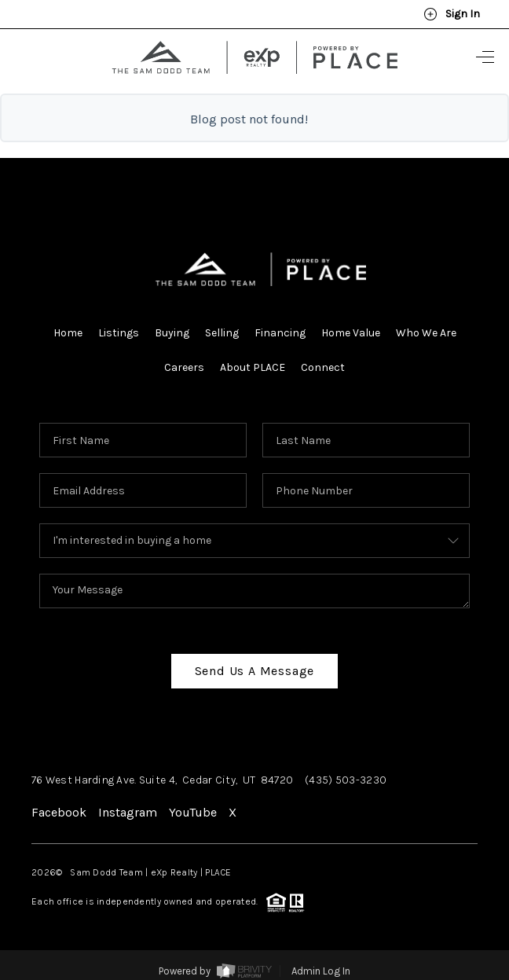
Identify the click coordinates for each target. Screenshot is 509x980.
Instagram (128, 812)
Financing (280, 333)
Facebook (59, 812)
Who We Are (426, 333)
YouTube (193, 812)
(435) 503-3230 (346, 780)
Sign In (452, 14)
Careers (184, 367)
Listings (119, 333)
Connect (323, 367)
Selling (222, 333)
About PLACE (253, 367)
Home (68, 333)
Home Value (351, 333)
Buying (172, 333)
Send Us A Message (255, 671)
